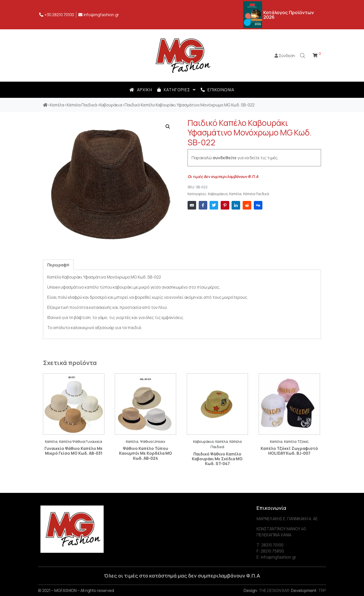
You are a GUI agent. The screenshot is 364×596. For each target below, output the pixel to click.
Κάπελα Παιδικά (256, 194)
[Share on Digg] (258, 205)
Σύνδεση (285, 56)
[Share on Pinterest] (225, 205)
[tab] (58, 265)
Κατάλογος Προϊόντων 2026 (289, 15)
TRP (322, 590)
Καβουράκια (218, 194)
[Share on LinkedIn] (236, 205)
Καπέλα (235, 194)
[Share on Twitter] (214, 205)
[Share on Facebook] (203, 205)
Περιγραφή (58, 265)
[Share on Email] (192, 205)
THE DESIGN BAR (274, 590)
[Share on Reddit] (247, 205)
